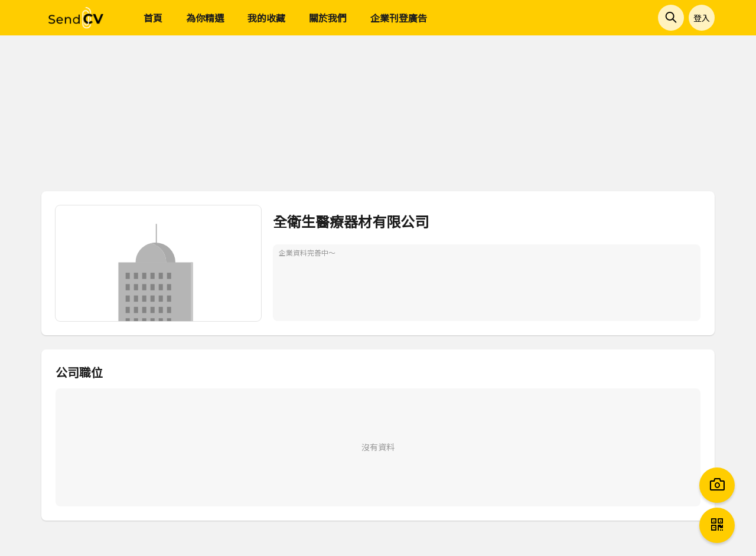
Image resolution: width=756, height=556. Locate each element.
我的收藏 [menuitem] (266, 18)
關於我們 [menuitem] (328, 18)
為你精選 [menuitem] (205, 18)
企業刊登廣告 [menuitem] (399, 18)
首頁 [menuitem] (153, 18)
